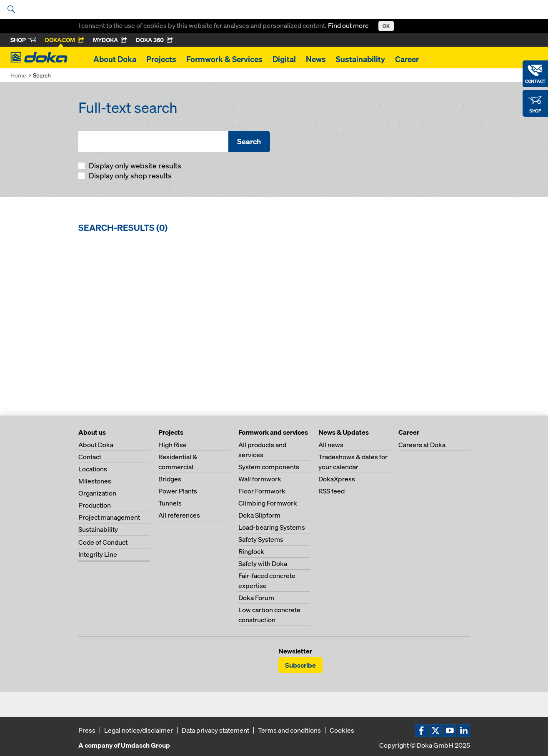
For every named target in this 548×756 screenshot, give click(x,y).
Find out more (349, 25)
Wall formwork (260, 479)
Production (95, 505)
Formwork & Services (224, 59)
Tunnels (170, 503)
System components (269, 467)
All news (331, 445)
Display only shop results (129, 176)
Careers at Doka (422, 445)
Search (249, 141)
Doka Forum (256, 598)
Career (407, 59)
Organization (97, 493)
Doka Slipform (259, 515)
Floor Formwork (262, 491)
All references (179, 515)
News (316, 59)
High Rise (173, 445)
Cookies (342, 730)
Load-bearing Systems (272, 527)
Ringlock (251, 551)
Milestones (95, 481)
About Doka (115, 59)
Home (18, 75)
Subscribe (300, 665)
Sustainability (360, 59)
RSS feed (332, 491)
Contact (90, 457)
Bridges (170, 479)
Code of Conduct (103, 542)
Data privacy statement (215, 730)
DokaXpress (337, 479)
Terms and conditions (289, 730)
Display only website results (134, 166)
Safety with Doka (263, 563)
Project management (109, 517)
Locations (93, 469)
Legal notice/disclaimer (139, 730)
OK (386, 26)
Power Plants (178, 491)
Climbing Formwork (268, 503)
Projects (161, 59)
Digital (284, 59)
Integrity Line (98, 554)
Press (87, 730)
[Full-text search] (153, 142)
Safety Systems (261, 539)
